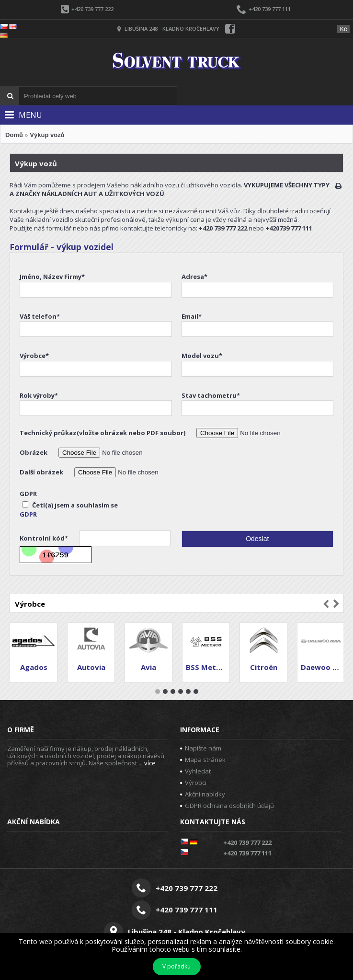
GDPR (28, 494)
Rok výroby (39, 395)
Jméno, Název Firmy (52, 277)
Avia (148, 667)
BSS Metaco (207, 667)
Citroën (264, 667)
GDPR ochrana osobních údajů (227, 806)
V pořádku (176, 966)
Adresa (194, 277)
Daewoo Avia (323, 667)
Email (192, 316)
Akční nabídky (203, 794)
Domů (14, 135)
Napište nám (201, 748)
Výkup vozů (47, 135)
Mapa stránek (203, 760)
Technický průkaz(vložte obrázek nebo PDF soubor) (103, 433)
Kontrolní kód (45, 538)
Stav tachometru (211, 395)
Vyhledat (195, 771)
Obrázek (34, 452)
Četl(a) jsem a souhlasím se (70, 505)
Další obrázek (42, 472)
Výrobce (34, 356)
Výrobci (193, 783)
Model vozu (202, 356)
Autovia (91, 667)
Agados (34, 667)
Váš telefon (40, 316)
